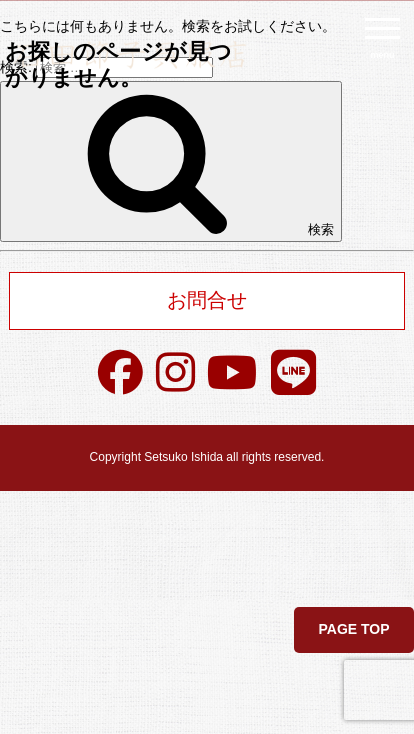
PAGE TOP (353, 629)
